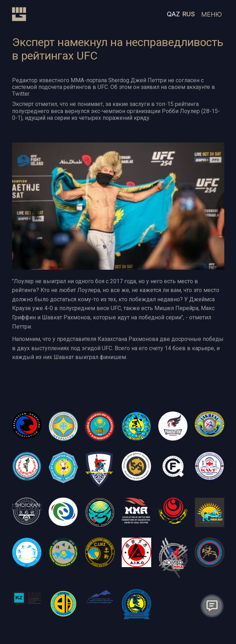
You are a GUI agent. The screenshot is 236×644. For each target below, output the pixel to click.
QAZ (173, 14)
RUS (189, 14)
